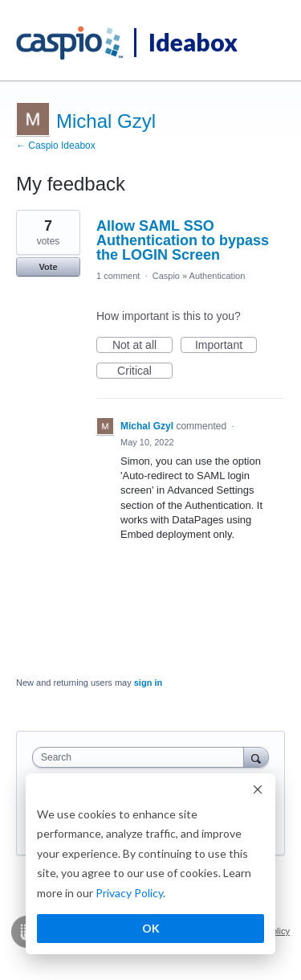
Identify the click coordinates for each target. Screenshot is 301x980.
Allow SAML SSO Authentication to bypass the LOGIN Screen (183, 240)
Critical (145, 371)
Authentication (218, 276)
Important (226, 346)
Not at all (142, 346)
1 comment (118, 276)
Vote (48, 267)
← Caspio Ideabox (56, 146)
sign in (148, 683)
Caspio (166, 276)
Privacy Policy (129, 893)
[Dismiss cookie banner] (258, 791)
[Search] (256, 757)
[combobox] (142, 757)
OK (151, 928)
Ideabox (193, 42)
